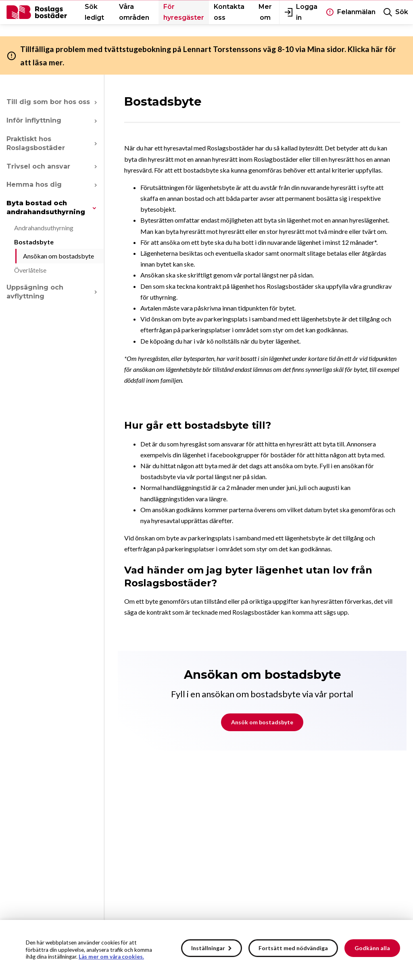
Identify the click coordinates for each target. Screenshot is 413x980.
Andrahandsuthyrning (44, 228)
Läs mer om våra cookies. (111, 957)
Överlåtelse (30, 270)
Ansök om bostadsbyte (262, 722)
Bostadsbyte (34, 242)
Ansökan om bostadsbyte (58, 256)
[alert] (206, 950)
